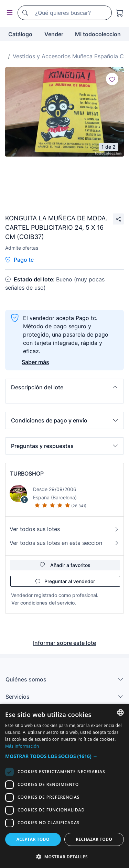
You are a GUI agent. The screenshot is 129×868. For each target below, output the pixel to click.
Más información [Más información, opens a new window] (22, 746)
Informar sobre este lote (64, 643)
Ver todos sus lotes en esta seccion (64, 543)
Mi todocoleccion (98, 34)
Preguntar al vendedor (65, 581)
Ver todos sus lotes (64, 529)
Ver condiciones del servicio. (44, 603)
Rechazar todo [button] (94, 839)
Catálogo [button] (20, 34)
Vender (54, 34)
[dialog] (64, 786)
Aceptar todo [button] (33, 839)
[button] (64, 387)
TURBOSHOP (27, 473)
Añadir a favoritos (65, 565)
